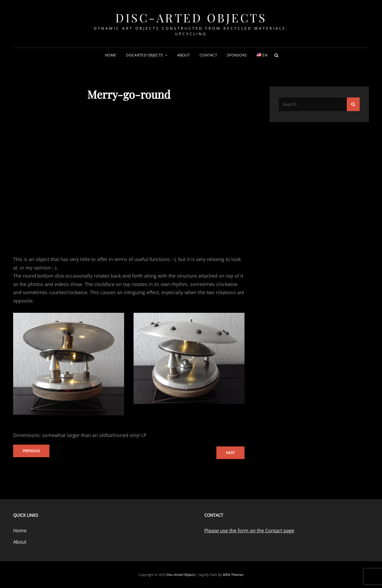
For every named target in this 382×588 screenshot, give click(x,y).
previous (31, 451)
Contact (208, 55)
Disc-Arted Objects (191, 17)
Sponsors (237, 55)
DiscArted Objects (144, 55)
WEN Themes (233, 575)
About (184, 55)
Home (111, 55)
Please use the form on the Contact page (249, 530)
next (230, 453)
